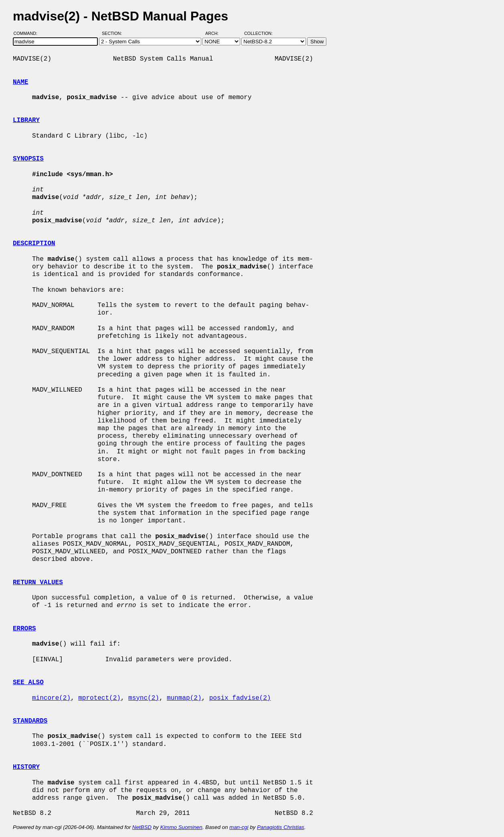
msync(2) (144, 698)
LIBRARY (26, 120)
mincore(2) (51, 698)
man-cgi (239, 827)
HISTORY (26, 767)
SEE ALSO (28, 683)
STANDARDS (30, 721)
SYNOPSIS (28, 159)
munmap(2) (184, 698)
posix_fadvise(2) (240, 698)
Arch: (216, 33)
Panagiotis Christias (281, 827)
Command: (28, 33)
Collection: (258, 33)
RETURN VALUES (38, 583)
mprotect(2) (99, 698)
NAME (20, 82)
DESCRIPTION (34, 244)
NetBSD (142, 827)
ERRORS (24, 629)
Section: (114, 33)
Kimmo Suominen (181, 827)
